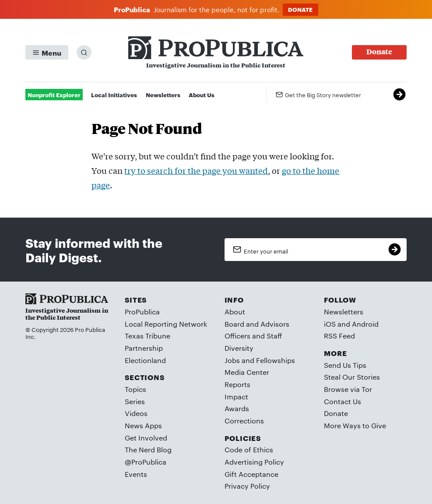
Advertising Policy (254, 462)
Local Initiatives (114, 95)
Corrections (244, 421)
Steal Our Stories (352, 377)
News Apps (143, 425)
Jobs (232, 360)
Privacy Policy (247, 486)
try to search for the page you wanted (196, 170)
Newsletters (163, 95)
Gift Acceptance (251, 474)
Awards (237, 408)
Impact (236, 397)
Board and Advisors (257, 324)
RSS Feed (339, 336)
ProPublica (142, 312)
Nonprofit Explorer (54, 95)
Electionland (145, 360)
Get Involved (146, 438)
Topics (135, 389)
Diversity (239, 348)
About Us (202, 95)
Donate (336, 413)
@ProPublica (146, 462)
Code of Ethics (249, 449)
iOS (330, 324)
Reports (237, 384)
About (235, 312)
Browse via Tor (348, 389)
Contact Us (342, 401)
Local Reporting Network (166, 324)
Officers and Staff (253, 336)
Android (365, 324)
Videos (136, 413)
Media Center (247, 372)
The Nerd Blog (148, 449)
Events (136, 474)
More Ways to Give (355, 425)
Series (135, 401)
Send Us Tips (345, 365)
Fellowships (276, 360)
